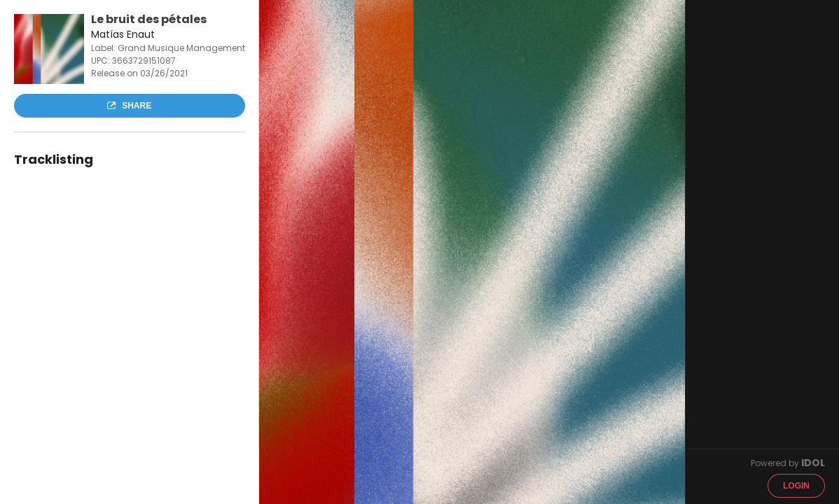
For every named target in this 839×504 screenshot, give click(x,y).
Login (796, 486)
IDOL (813, 463)
